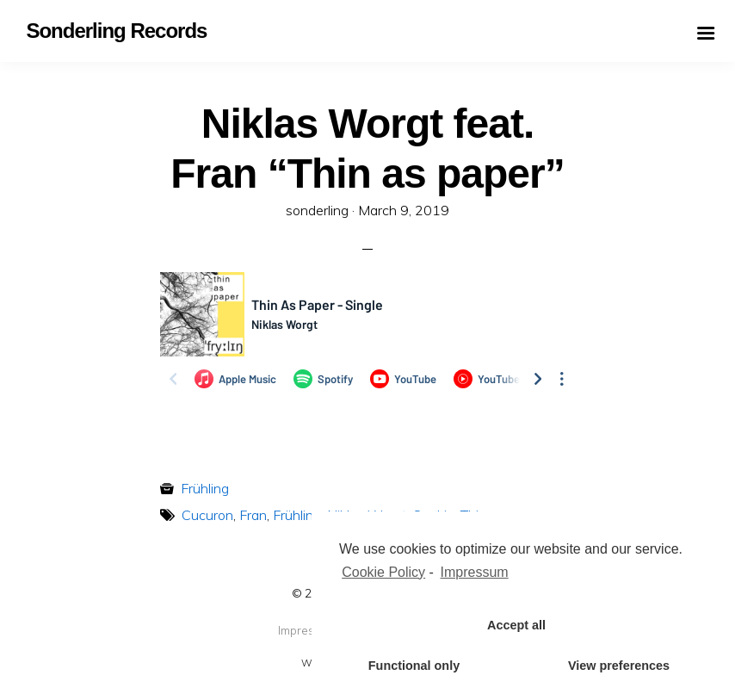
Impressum (307, 630)
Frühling (205, 488)
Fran (253, 515)
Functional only (414, 666)
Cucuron (207, 515)
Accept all (516, 625)
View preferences (619, 666)
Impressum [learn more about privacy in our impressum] (475, 572)
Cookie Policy (383, 572)
